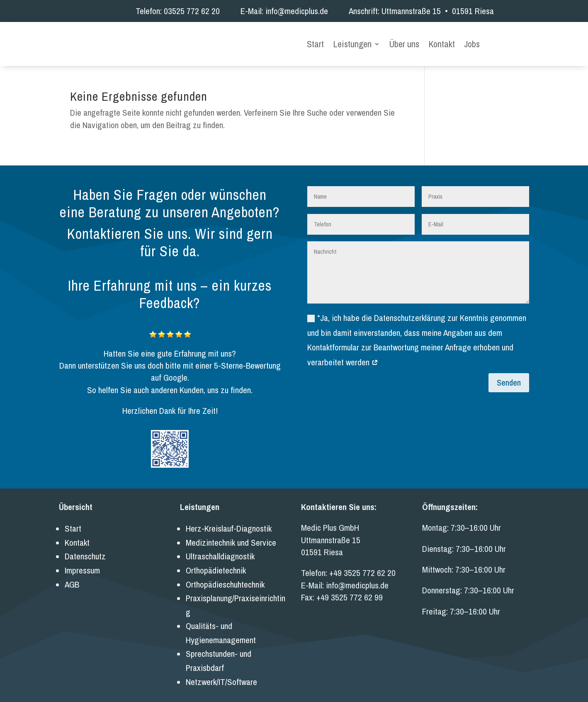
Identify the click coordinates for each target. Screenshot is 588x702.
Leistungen (352, 43)
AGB (72, 579)
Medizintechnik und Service (231, 537)
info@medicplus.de (297, 11)
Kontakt (442, 43)
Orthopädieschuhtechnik (225, 579)
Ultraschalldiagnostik (220, 551)
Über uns (404, 43)
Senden (509, 378)
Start (315, 43)
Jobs (472, 43)
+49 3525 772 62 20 (362, 568)
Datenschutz (85, 551)
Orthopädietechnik (216, 565)
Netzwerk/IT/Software (221, 676)
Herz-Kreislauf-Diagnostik (229, 523)
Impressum (82, 565)
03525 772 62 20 (192, 11)
